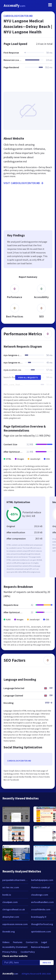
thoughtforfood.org (42, 924)
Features (18, 942)
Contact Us (32, 942)
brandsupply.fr (39, 917)
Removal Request (40, 947)
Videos (6, 942)
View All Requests (28, 377)
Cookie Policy (28, 952)
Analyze (47, 963)
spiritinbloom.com (41, 931)
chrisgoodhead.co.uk (14, 909)
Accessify (14, 6)
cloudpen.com (10, 902)
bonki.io (7, 895)
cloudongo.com (40, 895)
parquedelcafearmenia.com (15, 880)
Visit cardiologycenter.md (24, 183)
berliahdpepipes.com (42, 880)
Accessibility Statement (15, 947)
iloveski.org (9, 931)
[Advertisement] (28, 82)
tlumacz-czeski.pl (40, 887)
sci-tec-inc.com (11, 887)
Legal (44, 942)
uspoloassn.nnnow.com (15, 924)
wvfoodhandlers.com (42, 902)
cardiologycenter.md (18, 16)
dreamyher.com (11, 917)
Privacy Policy (10, 952)
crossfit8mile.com (41, 909)
